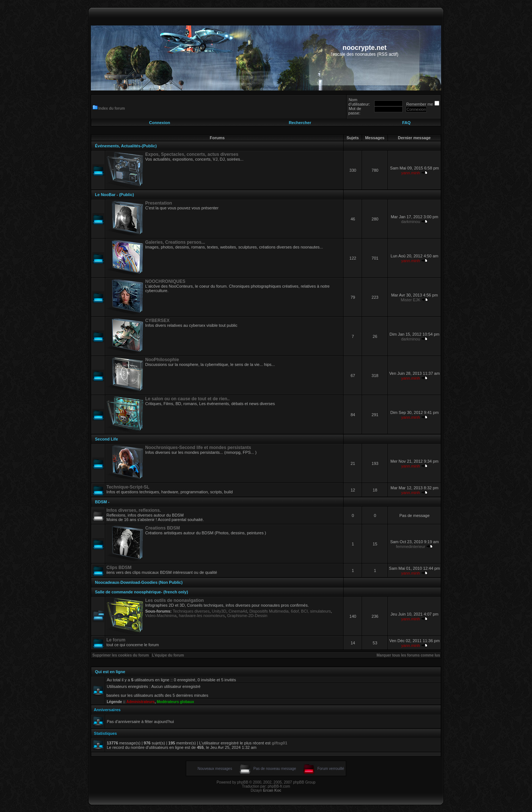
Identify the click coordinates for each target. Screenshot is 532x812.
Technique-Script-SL (128, 487)
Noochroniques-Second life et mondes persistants (198, 448)
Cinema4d (238, 611)
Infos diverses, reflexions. (134, 510)
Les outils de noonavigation (175, 600)
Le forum (116, 640)
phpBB (243, 782)
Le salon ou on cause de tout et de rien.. (187, 399)
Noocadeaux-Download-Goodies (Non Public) (139, 582)
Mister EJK (411, 300)
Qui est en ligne (110, 672)
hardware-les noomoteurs (202, 616)
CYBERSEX (157, 321)
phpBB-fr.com (279, 786)
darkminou (411, 222)
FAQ (407, 123)
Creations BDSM (163, 528)
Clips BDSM (119, 568)
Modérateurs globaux (175, 702)
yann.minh (411, 173)
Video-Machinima (161, 616)
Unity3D (219, 611)
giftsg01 (279, 743)
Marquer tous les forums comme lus (408, 655)
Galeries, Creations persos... (175, 242)
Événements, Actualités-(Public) (126, 146)
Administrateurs (141, 702)
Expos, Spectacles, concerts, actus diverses (192, 154)
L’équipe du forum (168, 655)
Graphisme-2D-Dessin (247, 616)
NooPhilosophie (162, 360)
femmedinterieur (411, 547)
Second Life (106, 439)
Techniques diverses (191, 611)
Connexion (160, 123)
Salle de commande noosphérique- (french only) (141, 592)
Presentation (159, 203)
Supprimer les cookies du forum (121, 655)
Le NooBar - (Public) (115, 195)
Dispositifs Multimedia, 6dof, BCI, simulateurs (290, 611)
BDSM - (102, 502)
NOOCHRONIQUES (165, 281)
